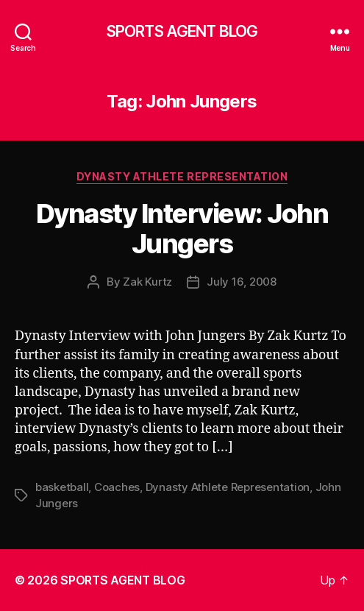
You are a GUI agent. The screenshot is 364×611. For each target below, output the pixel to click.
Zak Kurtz (147, 282)
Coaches (117, 487)
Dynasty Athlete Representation (182, 176)
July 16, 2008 (242, 282)
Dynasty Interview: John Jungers (182, 229)
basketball (62, 487)
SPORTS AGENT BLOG (182, 31)
